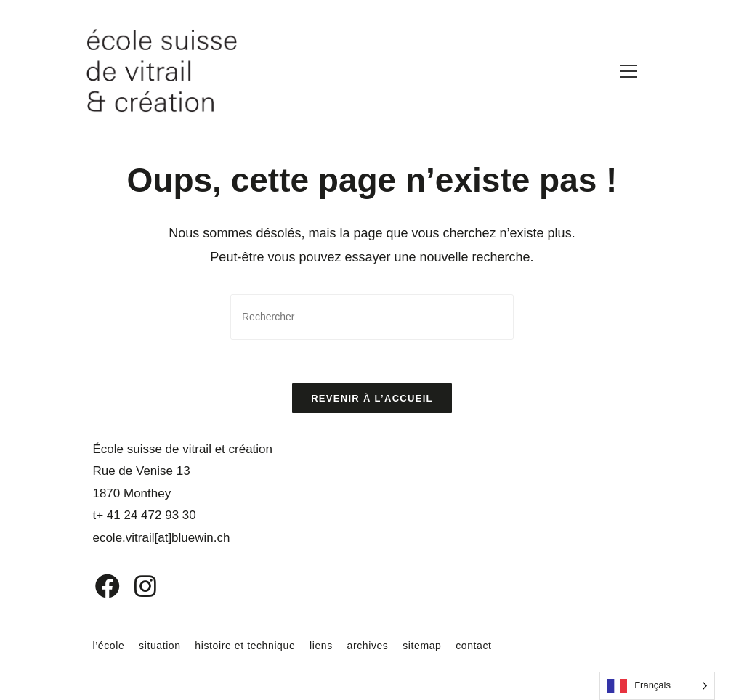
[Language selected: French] (657, 686)
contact (473, 646)
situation (160, 646)
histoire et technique (245, 646)
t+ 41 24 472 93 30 (144, 516)
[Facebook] (97, 587)
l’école (108, 646)
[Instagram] (136, 587)
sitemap (422, 646)
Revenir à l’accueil (372, 398)
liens (321, 646)
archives (368, 646)
